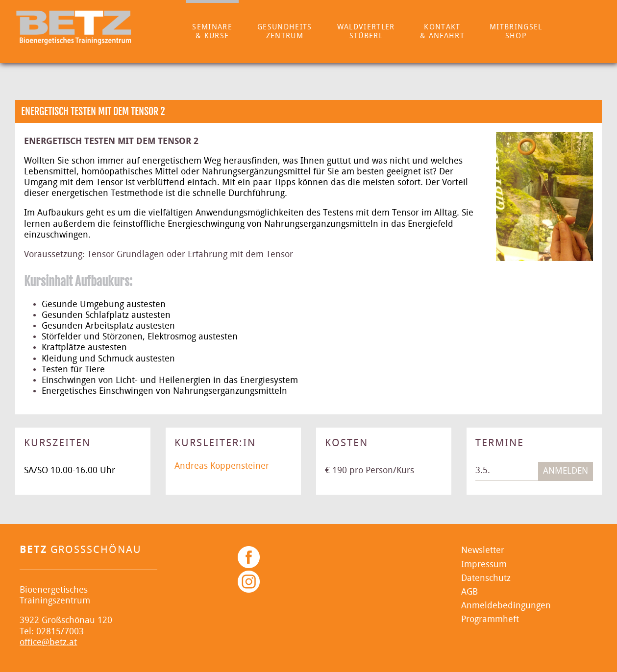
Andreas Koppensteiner (222, 466)
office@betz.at (48, 642)
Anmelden (566, 471)
